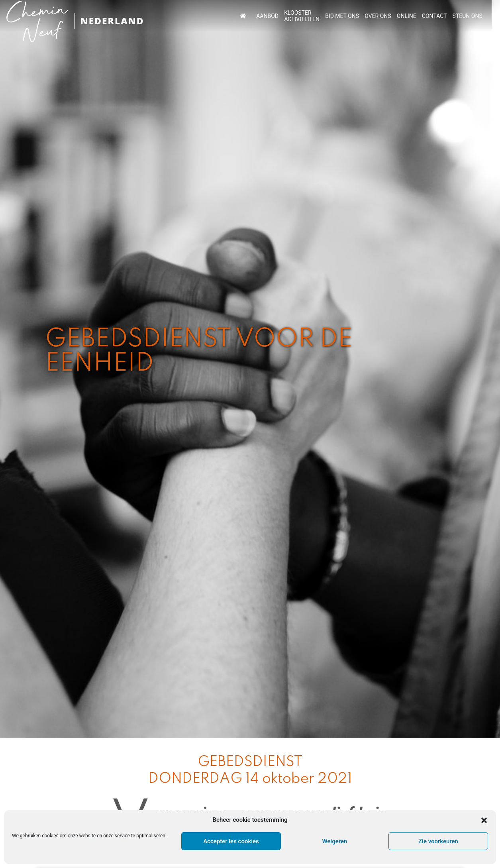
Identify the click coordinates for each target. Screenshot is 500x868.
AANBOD (286, 16)
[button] (484, 820)
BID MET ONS (359, 16)
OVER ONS (394, 16)
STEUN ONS (483, 16)
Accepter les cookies (231, 841)
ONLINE (423, 16)
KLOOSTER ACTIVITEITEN (320, 16)
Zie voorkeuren (438, 841)
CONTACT (450, 16)
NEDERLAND (114, 21)
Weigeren (335, 841)
